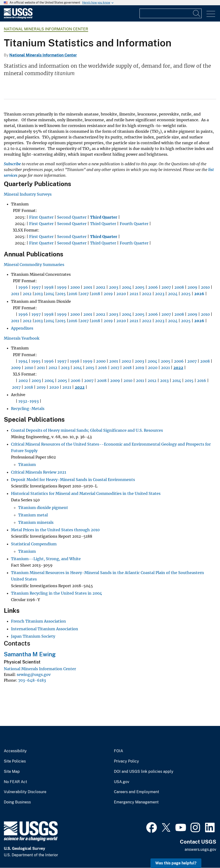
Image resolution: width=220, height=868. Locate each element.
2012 (27, 294)
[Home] (18, 18)
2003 (114, 287)
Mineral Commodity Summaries (34, 265)
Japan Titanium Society (33, 636)
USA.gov (122, 782)
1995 (36, 361)
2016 (73, 294)
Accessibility (15, 751)
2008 (179, 287)
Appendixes (22, 328)
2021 (134, 294)
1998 (49, 287)
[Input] (171, 13)
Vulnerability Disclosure (25, 792)
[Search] (197, 13)
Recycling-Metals (28, 409)
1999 (62, 287)
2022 (147, 294)
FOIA (118, 751)
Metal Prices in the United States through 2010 (55, 530)
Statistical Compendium (34, 544)
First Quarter (41, 217)
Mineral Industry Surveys (28, 194)
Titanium (27, 464)
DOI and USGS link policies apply (144, 772)
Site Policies (15, 761)
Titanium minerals (36, 522)
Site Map (12, 772)
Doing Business (17, 802)
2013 (38, 294)
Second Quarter (72, 217)
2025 (186, 294)
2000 (75, 287)
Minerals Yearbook (22, 338)
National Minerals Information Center (46, 29)
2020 (121, 294)
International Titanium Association (45, 629)
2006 (153, 287)
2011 (15, 294)
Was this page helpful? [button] (176, 863)
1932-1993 (29, 401)
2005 (140, 287)
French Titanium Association (38, 621)
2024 (173, 294)
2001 (88, 287)
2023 (160, 294)
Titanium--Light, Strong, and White (46, 559)
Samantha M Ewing (30, 654)
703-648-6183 (32, 680)
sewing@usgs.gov (34, 674)
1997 (36, 287)
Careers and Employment (137, 792)
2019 (108, 294)
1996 (23, 287)
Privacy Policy (126, 761)
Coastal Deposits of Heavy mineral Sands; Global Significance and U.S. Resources (87, 430)
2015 (61, 294)
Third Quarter (103, 224)
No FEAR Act (15, 782)
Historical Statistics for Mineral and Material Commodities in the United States (86, 493)
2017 (84, 294)
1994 (23, 361)
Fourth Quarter (134, 224)
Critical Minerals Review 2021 (39, 472)
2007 (166, 287)
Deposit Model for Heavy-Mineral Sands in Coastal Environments (73, 480)
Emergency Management (136, 802)
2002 (101, 287)
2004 (127, 287)
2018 (96, 294)
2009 (192, 287)
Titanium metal (33, 515)
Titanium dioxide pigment (43, 508)
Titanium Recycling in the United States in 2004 (56, 593)
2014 (50, 294)
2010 (205, 287)
